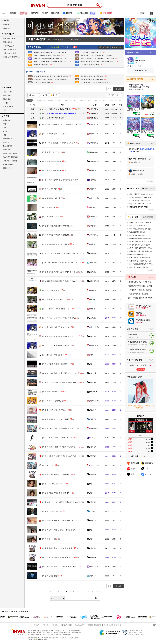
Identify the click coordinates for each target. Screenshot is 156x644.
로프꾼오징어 (95, 428)
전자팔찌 (93, 447)
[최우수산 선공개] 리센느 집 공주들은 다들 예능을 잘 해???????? (68, 263)
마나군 (93, 299)
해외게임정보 (7, 139)
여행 (4, 135)
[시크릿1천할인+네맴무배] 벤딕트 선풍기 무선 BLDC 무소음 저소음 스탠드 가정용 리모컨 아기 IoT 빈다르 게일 (141, 282)
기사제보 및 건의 (8, 46)
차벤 (4, 128)
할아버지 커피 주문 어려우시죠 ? (56, 327)
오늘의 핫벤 (7, 95)
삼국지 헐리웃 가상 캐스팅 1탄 (56, 235)
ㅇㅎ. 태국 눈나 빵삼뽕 (53, 401)
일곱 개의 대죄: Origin (10, 153)
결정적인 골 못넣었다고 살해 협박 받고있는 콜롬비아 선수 (65, 336)
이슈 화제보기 (117, 47)
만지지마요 (94, 567)
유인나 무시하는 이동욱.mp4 (55, 410)
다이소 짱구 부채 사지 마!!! (54, 484)
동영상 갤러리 (7, 42)
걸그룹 (5, 131)
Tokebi (92, 511)
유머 (59, 100)
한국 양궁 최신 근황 (52, 392)
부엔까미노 (94, 124)
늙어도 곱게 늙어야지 (52, 511)
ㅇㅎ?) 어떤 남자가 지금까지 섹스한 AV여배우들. (62, 456)
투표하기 (141, 369)
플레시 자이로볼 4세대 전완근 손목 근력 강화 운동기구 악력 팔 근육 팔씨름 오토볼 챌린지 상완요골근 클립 (141, 298)
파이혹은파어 (95, 161)
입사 (92, 364)
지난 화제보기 (104, 47)
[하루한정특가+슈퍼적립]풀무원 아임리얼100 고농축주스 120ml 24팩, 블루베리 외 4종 (141, 286)
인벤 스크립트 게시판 (10, 53)
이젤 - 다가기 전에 (51, 152)
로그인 (142, 13)
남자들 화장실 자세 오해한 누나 (56, 364)
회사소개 (37, 625)
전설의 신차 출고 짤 (52, 217)
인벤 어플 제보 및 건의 (10, 49)
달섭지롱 (93, 410)
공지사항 (119, 625)
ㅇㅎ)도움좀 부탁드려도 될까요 (56, 244)
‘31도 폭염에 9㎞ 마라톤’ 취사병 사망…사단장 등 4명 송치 (65, 281)
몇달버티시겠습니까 (52, 161)
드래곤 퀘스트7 (8, 164)
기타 (119, 100)
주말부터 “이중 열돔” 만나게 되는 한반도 (59, 530)
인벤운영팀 (94, 109)
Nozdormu (94, 392)
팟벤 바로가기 (7, 120)
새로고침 (150, 181)
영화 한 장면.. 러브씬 (52, 171)
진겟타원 (93, 180)
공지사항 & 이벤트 (9, 38)
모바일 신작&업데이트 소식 (12, 57)
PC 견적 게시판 (8, 106)
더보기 (147, 456)
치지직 (5, 124)
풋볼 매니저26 (7, 168)
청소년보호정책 (80, 625)
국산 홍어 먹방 (50, 189)
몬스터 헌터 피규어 (51, 290)
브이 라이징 (7, 150)
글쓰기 (118, 89)
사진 (97, 100)
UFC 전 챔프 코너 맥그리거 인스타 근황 (59, 143)
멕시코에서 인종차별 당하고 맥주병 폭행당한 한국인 (63, 382)
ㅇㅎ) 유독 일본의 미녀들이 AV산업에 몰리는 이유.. (63, 447)
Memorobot (94, 152)
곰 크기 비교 (49, 539)
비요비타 (93, 171)
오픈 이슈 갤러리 (8, 92)
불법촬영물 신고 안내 (94, 625)
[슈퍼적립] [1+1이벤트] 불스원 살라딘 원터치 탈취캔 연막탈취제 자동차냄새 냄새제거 (141, 290)
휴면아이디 (94, 217)
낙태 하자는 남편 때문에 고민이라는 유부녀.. (61, 502)
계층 (104, 100)
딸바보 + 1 (48, 465)
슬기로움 (93, 272)
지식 (89, 100)
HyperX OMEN (7, 146)
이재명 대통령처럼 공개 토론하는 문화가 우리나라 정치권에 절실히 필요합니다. (73, 180)
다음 (96, 591)
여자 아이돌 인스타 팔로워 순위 (56, 346)
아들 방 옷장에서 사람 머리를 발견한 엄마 (60, 124)
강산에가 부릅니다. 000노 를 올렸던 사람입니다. (62, 567)
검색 (96, 598)
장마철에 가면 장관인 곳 (53, 355)
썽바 (92, 355)
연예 (50, 100)
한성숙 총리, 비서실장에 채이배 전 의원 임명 (61, 272)
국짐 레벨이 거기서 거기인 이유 (56, 419)
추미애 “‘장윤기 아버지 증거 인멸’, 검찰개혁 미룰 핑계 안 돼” (66, 253)
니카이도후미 (95, 134)
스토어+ (151, 79)
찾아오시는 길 (108, 625)
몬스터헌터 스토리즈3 (10, 157)
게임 (82, 100)
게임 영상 (6, 142)
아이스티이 (94, 263)
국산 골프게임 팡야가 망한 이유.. (56, 474)
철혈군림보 (94, 419)
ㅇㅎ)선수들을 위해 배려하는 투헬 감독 (59, 318)
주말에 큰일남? (50, 576)
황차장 (93, 244)
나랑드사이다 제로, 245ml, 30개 (138, 294)
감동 (112, 100)
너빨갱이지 (94, 290)
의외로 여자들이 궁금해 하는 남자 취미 (59, 428)
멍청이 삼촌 (49, 207)
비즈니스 (45, 625)
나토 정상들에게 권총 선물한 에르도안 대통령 (61, 373)
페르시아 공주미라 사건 (53, 134)
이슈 (39, 100)
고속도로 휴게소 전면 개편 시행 (56, 493)
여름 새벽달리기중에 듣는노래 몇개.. (58, 438)
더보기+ (151, 52)
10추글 (45, 95)
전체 (30, 100)
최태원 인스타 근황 (51, 198)
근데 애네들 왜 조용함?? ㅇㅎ (55, 299)
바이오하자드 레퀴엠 (10, 161)
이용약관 (54, 625)
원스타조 (93, 207)
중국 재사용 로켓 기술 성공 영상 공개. (58, 548)
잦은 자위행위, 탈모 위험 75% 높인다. (58, 557)
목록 (109, 89)
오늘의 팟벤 (7, 99)
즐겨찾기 (55, 95)
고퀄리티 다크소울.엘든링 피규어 (57, 309)
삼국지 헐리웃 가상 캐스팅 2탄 (56, 226)
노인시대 (93, 438)
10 (92, 591)
